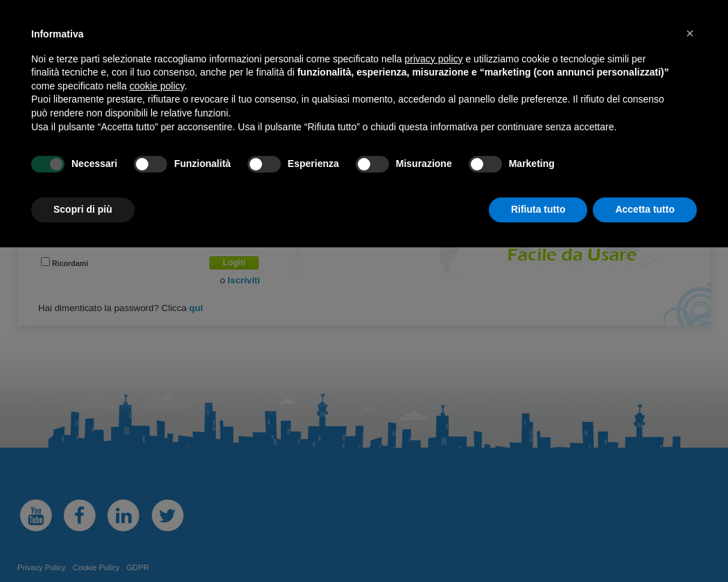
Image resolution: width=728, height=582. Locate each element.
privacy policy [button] (434, 59)
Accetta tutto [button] (645, 209)
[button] (690, 33)
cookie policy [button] (157, 86)
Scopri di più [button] (83, 209)
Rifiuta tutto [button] (538, 209)
